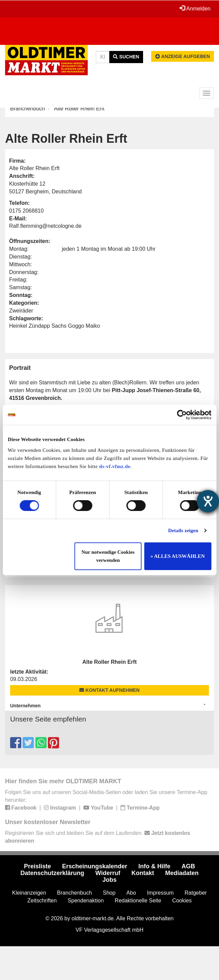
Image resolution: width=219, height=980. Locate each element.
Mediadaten (182, 873)
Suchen (126, 57)
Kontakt (143, 873)
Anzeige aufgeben (183, 56)
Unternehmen (25, 706)
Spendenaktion (86, 901)
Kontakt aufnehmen (109, 690)
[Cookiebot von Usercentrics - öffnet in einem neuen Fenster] (182, 415)
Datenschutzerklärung (52, 873)
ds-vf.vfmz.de (115, 466)
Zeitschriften (42, 901)
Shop (109, 893)
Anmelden (195, 8)
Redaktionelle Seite (138, 901)
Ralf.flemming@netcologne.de (45, 226)
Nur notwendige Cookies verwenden (108, 556)
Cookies (182, 901)
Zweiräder (21, 311)
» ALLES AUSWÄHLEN (178, 556)
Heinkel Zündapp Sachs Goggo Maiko (55, 326)
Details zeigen (183, 530)
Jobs (109, 880)
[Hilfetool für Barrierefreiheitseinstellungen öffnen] (208, 501)
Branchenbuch (28, 108)
